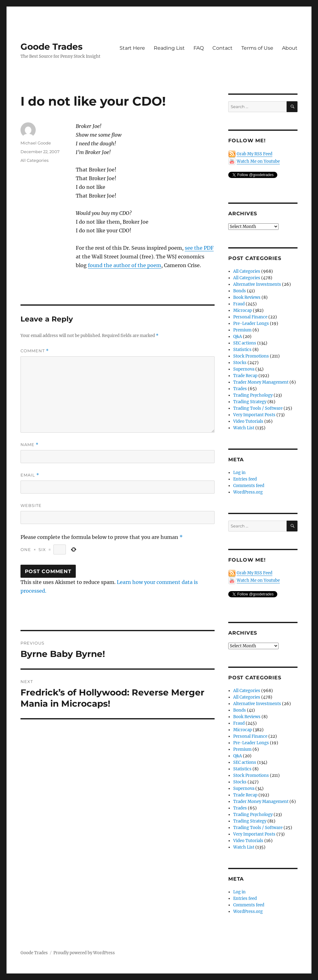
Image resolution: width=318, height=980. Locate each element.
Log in (239, 473)
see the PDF (199, 248)
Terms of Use (257, 48)
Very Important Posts (254, 415)
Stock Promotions (251, 356)
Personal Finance (250, 317)
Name (30, 445)
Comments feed (249, 486)
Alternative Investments (257, 284)
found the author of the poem (125, 265)
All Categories (34, 160)
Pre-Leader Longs (251, 324)
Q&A (238, 337)
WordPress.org (248, 492)
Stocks (240, 363)
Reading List (169, 48)
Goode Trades (52, 47)
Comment (35, 351)
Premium (242, 330)
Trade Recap (245, 376)
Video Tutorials (248, 421)
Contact (223, 48)
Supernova (244, 369)
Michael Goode (36, 143)
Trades (240, 389)
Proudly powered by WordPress (84, 953)
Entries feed (245, 479)
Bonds (240, 291)
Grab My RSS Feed (254, 154)
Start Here (132, 48)
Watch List (244, 428)
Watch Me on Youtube (258, 161)
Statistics (242, 350)
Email (30, 475)
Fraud (239, 304)
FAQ (199, 48)
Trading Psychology (253, 395)
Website (31, 505)
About (290, 48)
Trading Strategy (250, 402)
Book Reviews (247, 297)
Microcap (243, 310)
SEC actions (245, 343)
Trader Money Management (261, 382)
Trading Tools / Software (258, 408)
